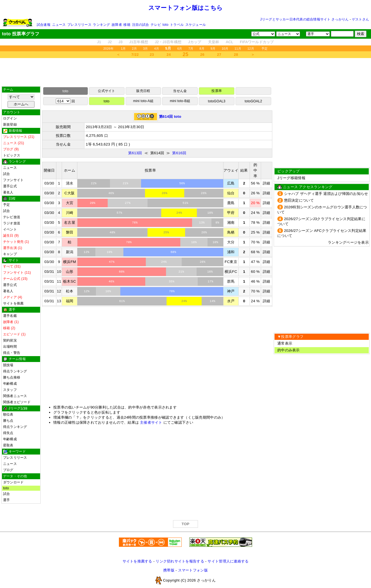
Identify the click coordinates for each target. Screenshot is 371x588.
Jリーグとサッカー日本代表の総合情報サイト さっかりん (305, 19)
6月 (180, 49)
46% (111, 193)
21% (125, 183)
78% (135, 223)
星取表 (8, 445)
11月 (238, 49)
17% (211, 282)
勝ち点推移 (12, 377)
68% (173, 252)
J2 (110, 42)
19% (109, 252)
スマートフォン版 (193, 570)
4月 (157, 49)
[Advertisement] (186, 72)
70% (129, 242)
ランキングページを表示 (348, 242)
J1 (99, 42)
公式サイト (106, 91)
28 (236, 55)
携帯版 (169, 570)
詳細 (267, 183)
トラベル (177, 25)
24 (169, 55)
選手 (6, 500)
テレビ (156, 25)
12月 (251, 49)
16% (108, 291)
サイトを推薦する (137, 561)
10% (215, 242)
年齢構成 (10, 384)
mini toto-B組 (180, 101)
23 (152, 55)
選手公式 (10, 186)
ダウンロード (13, 482)
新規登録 (10, 124)
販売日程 (143, 91)
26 (202, 55)
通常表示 (285, 343)
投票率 (217, 91)
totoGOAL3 (217, 101)
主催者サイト (151, 422)
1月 (123, 49)
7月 (191, 49)
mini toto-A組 (143, 101)
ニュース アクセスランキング (308, 187)
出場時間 (10, 347)
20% (93, 203)
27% (128, 203)
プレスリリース (79, 25)
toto (166, 25)
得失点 (8, 433)
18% (210, 213)
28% (202, 262)
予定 (264, 49)
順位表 (8, 414)
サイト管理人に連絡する (228, 561)
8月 (202, 49)
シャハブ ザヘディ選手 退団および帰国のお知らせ (326, 194)
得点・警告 (12, 353)
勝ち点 (8, 421)
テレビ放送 (12, 217)
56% (182, 183)
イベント (10, 229)
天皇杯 (214, 42)
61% (122, 301)
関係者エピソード (17, 402)
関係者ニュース (15, 396)
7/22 (135, 55)
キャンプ (10, 254)
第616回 (179, 153)
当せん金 (180, 91)
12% (86, 252)
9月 (213, 49)
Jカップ (195, 42)
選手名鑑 (10, 316)
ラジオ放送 (12, 223)
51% (185, 203)
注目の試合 (141, 25)
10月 (225, 49)
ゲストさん (360, 19)
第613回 (135, 153)
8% (217, 223)
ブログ (8, 470)
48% (112, 232)
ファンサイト (13, 180)
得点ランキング (15, 371)
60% (122, 272)
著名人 (8, 192)
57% (119, 213)
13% (202, 223)
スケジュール (196, 25)
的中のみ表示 (289, 350)
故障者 (117, 25)
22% (94, 183)
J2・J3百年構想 (168, 42)
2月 (135, 49)
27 (219, 55)
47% (112, 262)
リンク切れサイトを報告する (180, 561)
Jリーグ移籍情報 (291, 178)
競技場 (8, 365)
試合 (6, 174)
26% (165, 193)
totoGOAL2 (253, 101)
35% (172, 282)
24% (179, 213)
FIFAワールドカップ (257, 42)
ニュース (59, 25)
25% (166, 232)
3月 (146, 49)
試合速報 (44, 25)
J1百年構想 (139, 42)
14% (213, 301)
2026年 (108, 49)
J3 (121, 42)
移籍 (127, 25)
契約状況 (10, 340)
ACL (229, 42)
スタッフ (10, 390)
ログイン (10, 118)
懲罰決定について (299, 200)
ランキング (101, 25)
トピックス (12, 155)
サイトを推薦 (13, 303)
